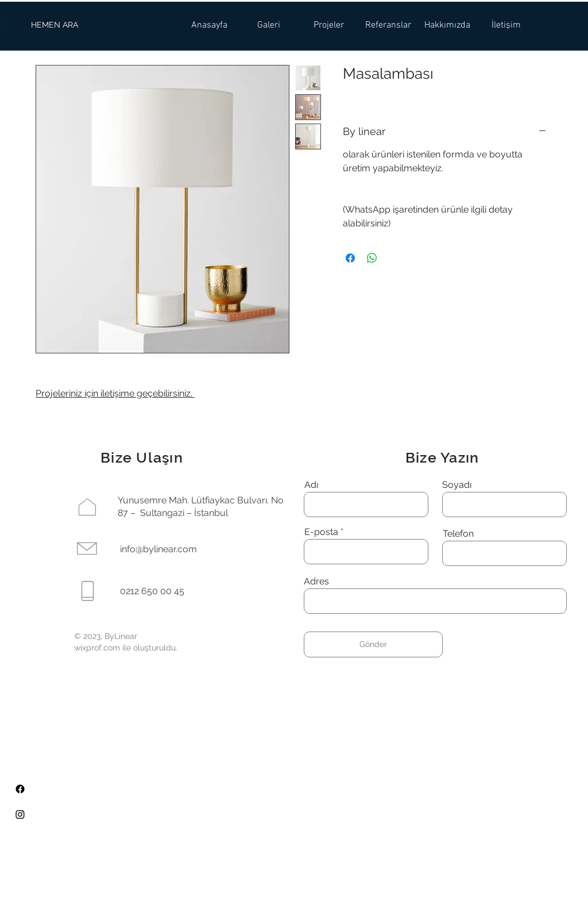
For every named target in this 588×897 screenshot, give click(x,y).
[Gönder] (373, 644)
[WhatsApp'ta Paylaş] (372, 258)
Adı (311, 485)
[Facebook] (20, 789)
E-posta (321, 532)
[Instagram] (20, 814)
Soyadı (457, 485)
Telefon (458, 534)
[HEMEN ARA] (55, 25)
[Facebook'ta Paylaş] (350, 258)
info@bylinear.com (158, 549)
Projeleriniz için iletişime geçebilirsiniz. (115, 393)
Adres (316, 582)
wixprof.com (97, 648)
